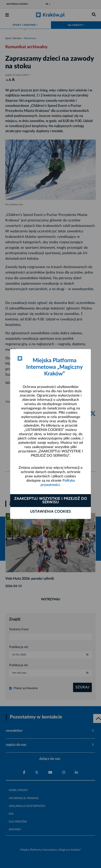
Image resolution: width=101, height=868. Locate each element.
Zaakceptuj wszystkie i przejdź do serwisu (51, 501)
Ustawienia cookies (50, 512)
